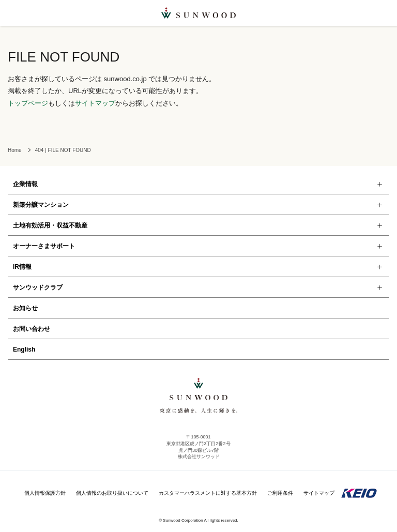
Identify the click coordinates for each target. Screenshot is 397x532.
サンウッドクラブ (38, 287)
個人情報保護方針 (45, 493)
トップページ (28, 103)
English (24, 349)
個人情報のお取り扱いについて (112, 493)
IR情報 (22, 267)
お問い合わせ (32, 329)
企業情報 (25, 184)
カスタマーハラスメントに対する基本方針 (208, 493)
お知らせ (25, 308)
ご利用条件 (280, 493)
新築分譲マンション (41, 205)
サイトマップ (95, 103)
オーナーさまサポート (44, 246)
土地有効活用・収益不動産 (50, 225)
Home (15, 150)
